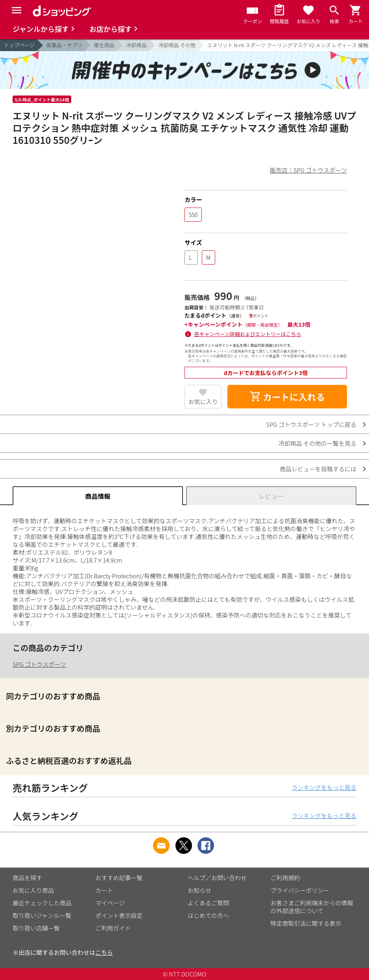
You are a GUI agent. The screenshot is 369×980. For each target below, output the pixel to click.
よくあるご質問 (208, 903)
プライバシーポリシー (300, 890)
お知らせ (199, 890)
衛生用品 (104, 45)
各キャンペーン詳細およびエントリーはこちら (248, 334)
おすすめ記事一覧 (119, 878)
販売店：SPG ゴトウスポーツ (308, 170)
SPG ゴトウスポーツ (39, 664)
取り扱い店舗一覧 (36, 928)
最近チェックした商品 (42, 903)
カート (104, 890)
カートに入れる (287, 397)
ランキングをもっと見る (324, 787)
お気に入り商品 (33, 890)
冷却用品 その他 (177, 45)
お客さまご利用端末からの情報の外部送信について (312, 907)
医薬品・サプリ (64, 45)
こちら (104, 952)
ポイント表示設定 (119, 915)
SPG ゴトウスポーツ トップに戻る (311, 424)
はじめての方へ (208, 915)
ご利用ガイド (113, 928)
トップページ (19, 45)
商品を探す (27, 878)
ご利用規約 (285, 878)
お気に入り (203, 402)
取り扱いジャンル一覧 (42, 915)
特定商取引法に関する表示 (306, 923)
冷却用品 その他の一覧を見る (317, 443)
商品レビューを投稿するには (318, 469)
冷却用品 (137, 45)
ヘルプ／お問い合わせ (217, 878)
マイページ (110, 903)
